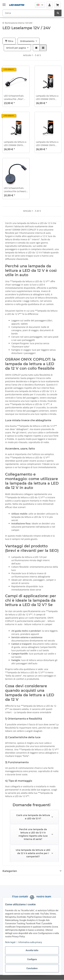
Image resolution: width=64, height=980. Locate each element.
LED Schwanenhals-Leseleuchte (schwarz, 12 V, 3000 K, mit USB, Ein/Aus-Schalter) (15, 190)
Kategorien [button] (10, 871)
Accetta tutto (32, 950)
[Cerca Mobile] (28, 13)
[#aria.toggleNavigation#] (4, 2)
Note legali (10, 942)
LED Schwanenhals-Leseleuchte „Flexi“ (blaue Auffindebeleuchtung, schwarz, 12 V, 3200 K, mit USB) (15, 97)
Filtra (9, 41)
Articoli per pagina (16, 48)
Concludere (32, 968)
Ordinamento (27, 41)
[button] (40, 5)
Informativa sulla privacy (30, 942)
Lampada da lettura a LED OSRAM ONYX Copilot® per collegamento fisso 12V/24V (15, 144)
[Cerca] (58, 13)
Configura (32, 959)
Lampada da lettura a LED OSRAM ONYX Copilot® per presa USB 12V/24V (47, 144)
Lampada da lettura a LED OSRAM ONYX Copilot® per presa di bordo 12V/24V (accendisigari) (47, 97)
